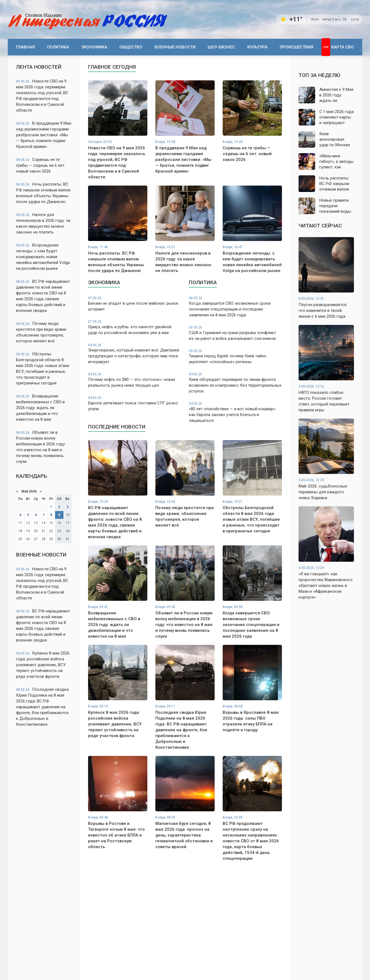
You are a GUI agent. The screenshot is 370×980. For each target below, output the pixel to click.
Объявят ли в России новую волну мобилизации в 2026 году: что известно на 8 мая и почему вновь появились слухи (41, 447)
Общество (131, 47)
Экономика (94, 47)
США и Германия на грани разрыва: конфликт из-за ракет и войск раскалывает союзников (235, 333)
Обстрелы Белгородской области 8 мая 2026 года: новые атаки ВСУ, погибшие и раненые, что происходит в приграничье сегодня (43, 369)
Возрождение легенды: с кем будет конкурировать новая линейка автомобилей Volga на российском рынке (43, 257)
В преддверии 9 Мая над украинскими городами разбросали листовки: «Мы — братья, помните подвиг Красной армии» (44, 135)
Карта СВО (343, 47)
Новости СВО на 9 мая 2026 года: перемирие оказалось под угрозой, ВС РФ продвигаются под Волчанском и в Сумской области (42, 96)
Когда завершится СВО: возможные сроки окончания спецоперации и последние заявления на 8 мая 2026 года (235, 307)
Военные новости (175, 47)
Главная (25, 47)
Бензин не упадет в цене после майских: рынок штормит (135, 304)
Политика (58, 47)
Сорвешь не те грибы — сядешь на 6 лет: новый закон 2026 (41, 165)
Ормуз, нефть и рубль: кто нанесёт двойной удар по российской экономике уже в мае (135, 327)
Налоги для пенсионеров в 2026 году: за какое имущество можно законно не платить (43, 223)
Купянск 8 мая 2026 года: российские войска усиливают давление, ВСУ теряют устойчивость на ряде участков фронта (43, 665)
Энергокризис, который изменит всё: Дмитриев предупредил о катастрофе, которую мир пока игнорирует (135, 354)
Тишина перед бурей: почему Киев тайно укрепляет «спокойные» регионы (235, 357)
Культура (257, 47)
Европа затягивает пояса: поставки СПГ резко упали (135, 403)
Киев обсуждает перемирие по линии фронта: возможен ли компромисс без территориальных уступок (235, 383)
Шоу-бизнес (221, 47)
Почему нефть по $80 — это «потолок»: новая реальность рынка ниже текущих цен (135, 380)
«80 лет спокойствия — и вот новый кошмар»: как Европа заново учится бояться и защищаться (235, 412)
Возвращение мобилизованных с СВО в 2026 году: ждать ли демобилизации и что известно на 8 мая (40, 408)
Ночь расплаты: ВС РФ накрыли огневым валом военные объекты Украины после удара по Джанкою (43, 193)
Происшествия (297, 47)
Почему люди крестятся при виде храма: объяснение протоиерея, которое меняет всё (41, 332)
